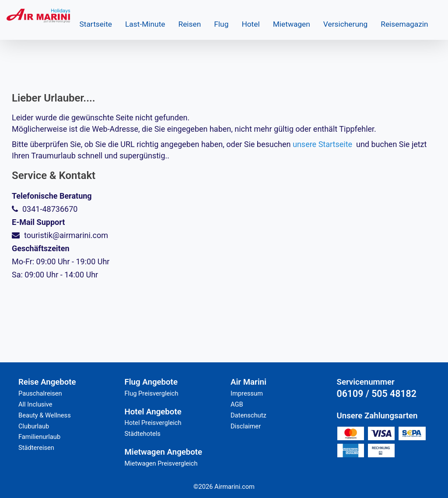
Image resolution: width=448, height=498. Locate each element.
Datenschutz (248, 415)
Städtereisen (36, 448)
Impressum (247, 393)
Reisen (190, 24)
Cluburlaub (34, 426)
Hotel (250, 24)
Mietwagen (292, 24)
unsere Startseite (322, 144)
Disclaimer (246, 426)
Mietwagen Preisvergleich (161, 463)
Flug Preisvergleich (152, 393)
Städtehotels (143, 434)
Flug (221, 24)
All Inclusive (35, 404)
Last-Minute (145, 24)
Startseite (96, 24)
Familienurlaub (39, 437)
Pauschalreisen (40, 393)
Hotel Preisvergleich (153, 423)
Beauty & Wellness (45, 415)
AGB (237, 404)
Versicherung (345, 24)
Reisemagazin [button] (404, 24)
